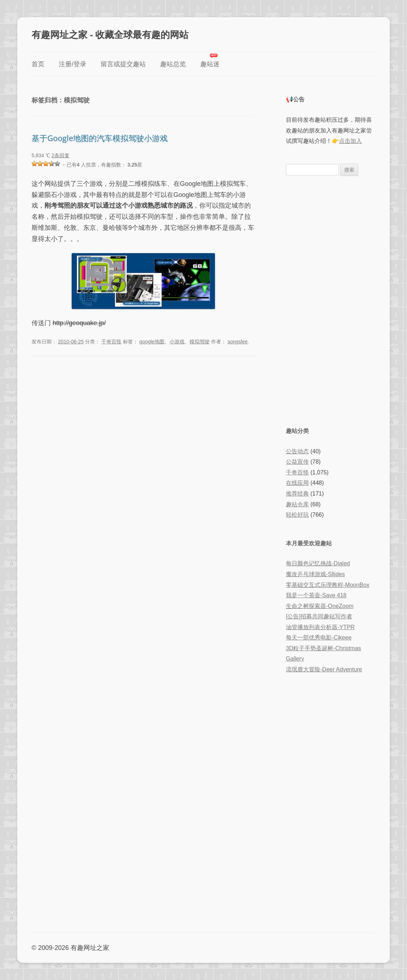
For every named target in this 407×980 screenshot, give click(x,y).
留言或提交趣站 (123, 64)
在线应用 (297, 483)
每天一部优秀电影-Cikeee (319, 638)
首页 (38, 64)
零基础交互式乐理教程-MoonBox (328, 585)
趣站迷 (210, 64)
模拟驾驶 (200, 342)
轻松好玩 (297, 515)
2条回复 (61, 155)
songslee (238, 342)
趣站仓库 (297, 504)
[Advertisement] (331, 300)
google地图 (152, 342)
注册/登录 (73, 64)
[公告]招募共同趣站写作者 (319, 616)
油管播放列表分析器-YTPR (320, 627)
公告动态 (297, 451)
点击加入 (350, 141)
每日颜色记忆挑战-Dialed (318, 563)
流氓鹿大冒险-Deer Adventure (324, 669)
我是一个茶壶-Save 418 (316, 595)
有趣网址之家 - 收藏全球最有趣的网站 (110, 34)
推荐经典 (297, 494)
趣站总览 (173, 64)
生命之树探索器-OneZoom (320, 606)
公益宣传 (297, 462)
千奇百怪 (111, 342)
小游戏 (177, 342)
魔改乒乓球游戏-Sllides (315, 574)
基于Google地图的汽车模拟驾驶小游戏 (100, 138)
